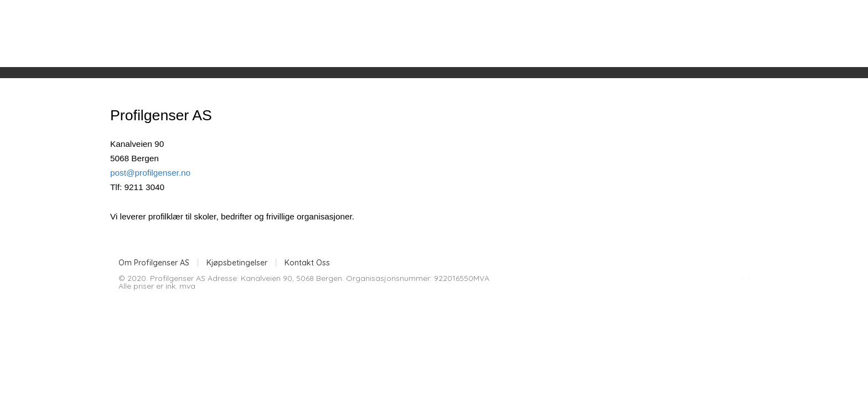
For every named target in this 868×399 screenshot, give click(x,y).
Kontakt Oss (307, 263)
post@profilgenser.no (150, 173)
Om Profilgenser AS (154, 263)
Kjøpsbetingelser (237, 263)
